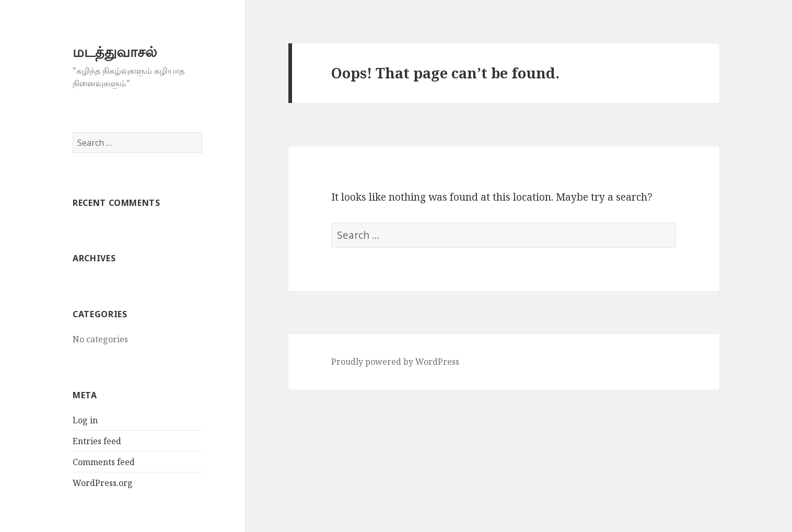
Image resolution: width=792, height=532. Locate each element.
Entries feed (97, 441)
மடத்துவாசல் (115, 51)
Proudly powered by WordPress (395, 362)
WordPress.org (103, 483)
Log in (85, 420)
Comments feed (104, 462)
